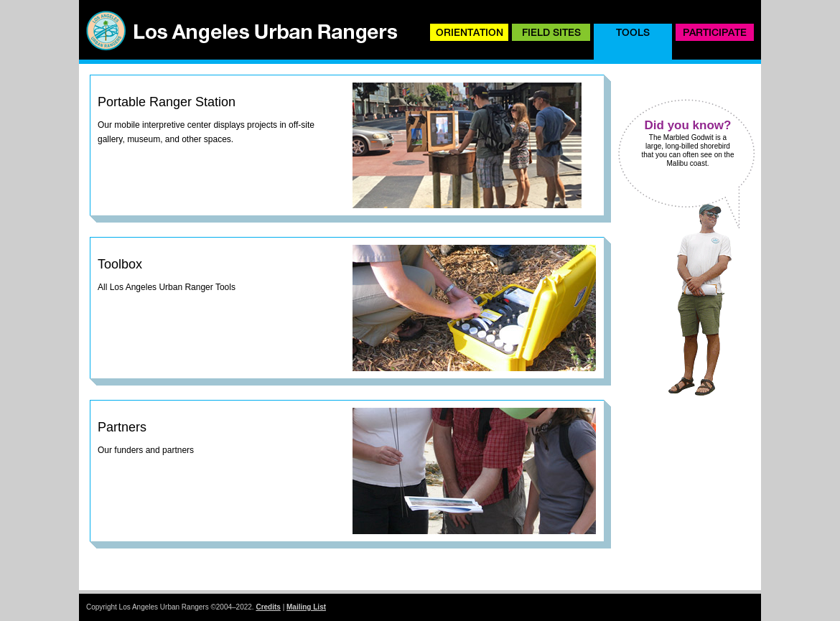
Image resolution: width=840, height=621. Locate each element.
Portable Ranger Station (167, 102)
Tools (633, 32)
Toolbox (120, 264)
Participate (715, 32)
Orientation (470, 32)
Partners (122, 427)
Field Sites (551, 32)
